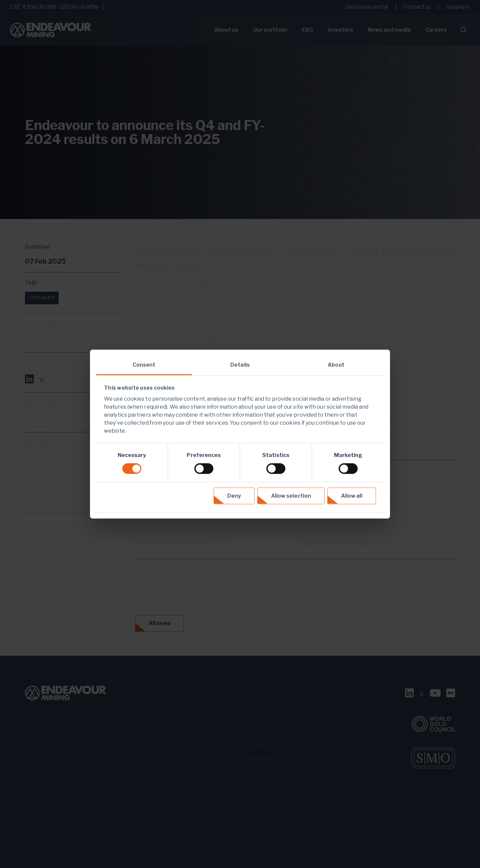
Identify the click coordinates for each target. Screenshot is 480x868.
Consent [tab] (144, 365)
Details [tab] (240, 365)
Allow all (352, 495)
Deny (234, 495)
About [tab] (336, 365)
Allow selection (291, 495)
